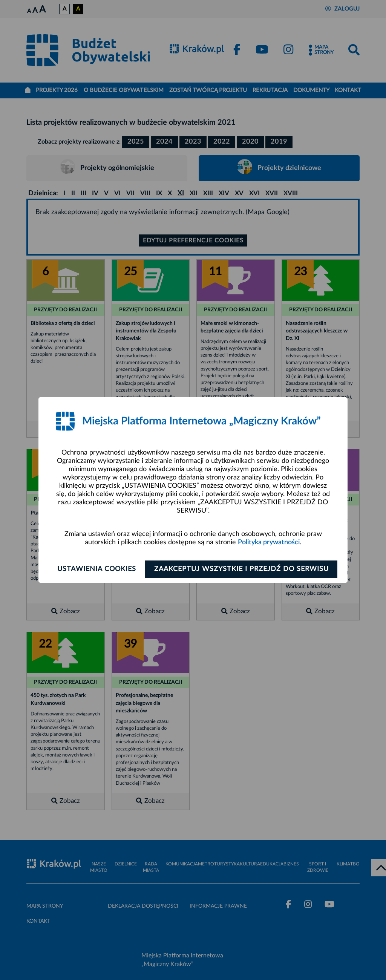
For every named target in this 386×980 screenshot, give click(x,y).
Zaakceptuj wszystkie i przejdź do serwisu (243, 569)
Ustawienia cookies (96, 569)
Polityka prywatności (269, 542)
